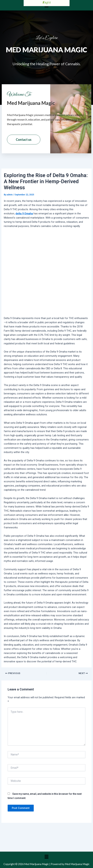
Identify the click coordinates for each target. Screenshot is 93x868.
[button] (46, 857)
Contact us (24, 140)
